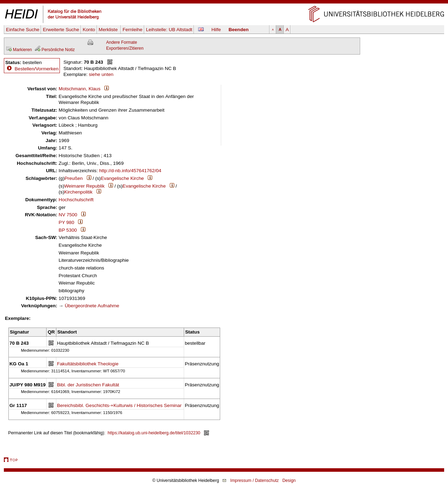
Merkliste (109, 30)
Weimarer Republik (84, 186)
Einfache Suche (23, 30)
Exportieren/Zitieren (125, 48)
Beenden (239, 30)
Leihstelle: (169, 30)
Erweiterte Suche (61, 30)
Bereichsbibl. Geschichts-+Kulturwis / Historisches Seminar (119, 405)
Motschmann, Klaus (80, 89)
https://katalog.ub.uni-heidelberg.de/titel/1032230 (154, 433)
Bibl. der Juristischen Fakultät (88, 385)
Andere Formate (121, 42)
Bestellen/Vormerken (37, 69)
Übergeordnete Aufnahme (92, 306)
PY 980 (66, 222)
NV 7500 (68, 215)
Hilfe (216, 30)
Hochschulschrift (76, 200)
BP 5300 (68, 230)
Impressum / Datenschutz (255, 481)
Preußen (73, 178)
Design (289, 481)
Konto (89, 30)
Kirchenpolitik (78, 192)
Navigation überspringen (224, 3)
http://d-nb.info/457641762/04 (130, 171)
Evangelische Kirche (122, 178)
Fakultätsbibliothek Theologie (88, 364)
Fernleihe (132, 30)
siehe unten (101, 74)
